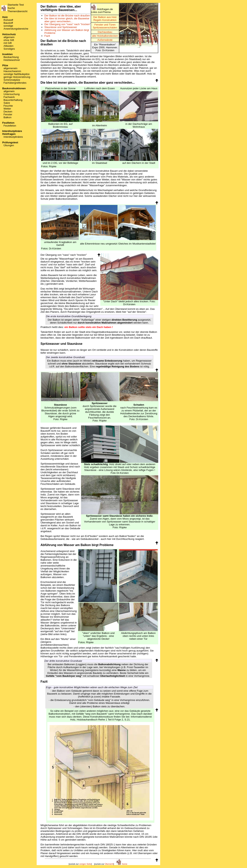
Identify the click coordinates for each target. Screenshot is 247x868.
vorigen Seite (85, 864)
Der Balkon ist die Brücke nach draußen (67, 16)
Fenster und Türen (105, 25)
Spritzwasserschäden (105, 28)
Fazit (47, 36)
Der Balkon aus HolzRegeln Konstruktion (105, 19)
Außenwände (105, 40)
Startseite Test (16, 5)
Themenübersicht (17, 11)
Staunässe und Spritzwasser (61, 27)
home (122, 864)
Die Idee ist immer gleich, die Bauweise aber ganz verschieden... (67, 20)
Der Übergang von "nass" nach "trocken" (68, 24)
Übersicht (109, 864)
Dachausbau (105, 32)
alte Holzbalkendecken (105, 36)
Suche (11, 8)
